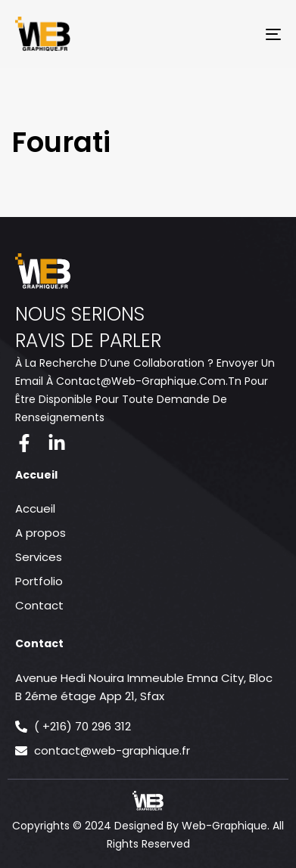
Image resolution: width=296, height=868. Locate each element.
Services (39, 557)
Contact (39, 605)
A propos (41, 533)
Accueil (35, 508)
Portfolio (39, 581)
